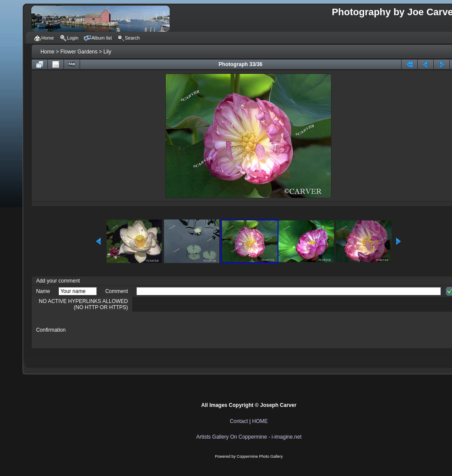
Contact (239, 421)
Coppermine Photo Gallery (260, 456)
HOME (260, 421)
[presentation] (203, 330)
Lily (107, 52)
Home (47, 52)
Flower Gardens (79, 52)
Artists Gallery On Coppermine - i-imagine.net (249, 437)
